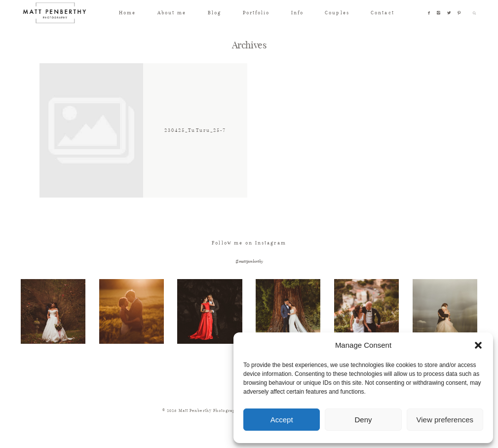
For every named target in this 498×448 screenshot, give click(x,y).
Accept (282, 420)
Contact (382, 13)
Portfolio (256, 13)
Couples (337, 13)
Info (297, 13)
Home (127, 13)
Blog (214, 13)
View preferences (445, 420)
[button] (478, 345)
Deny (363, 420)
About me (172, 13)
